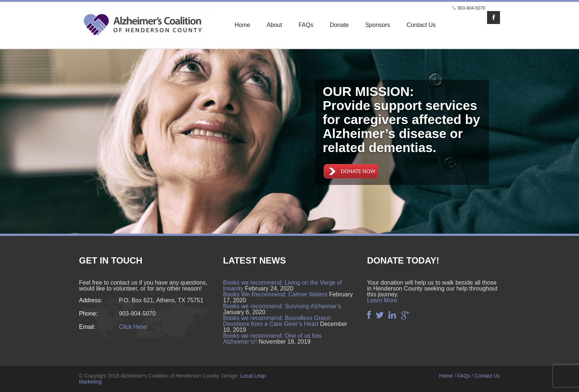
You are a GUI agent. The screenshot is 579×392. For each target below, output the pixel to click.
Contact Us (421, 25)
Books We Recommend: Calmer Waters (275, 294)
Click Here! (133, 327)
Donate (339, 25)
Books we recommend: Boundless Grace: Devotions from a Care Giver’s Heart (277, 321)
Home (242, 25)
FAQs (306, 25)
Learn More (382, 300)
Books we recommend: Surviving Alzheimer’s (282, 306)
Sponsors (378, 25)
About (274, 25)
